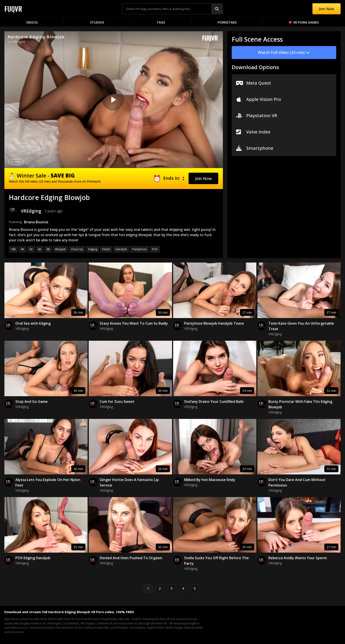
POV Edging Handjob (33, 558)
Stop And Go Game (32, 402)
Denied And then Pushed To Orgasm (131, 558)
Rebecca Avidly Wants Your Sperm (298, 558)
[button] (203, 178)
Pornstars (227, 22)
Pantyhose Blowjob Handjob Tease (214, 323)
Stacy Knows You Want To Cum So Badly (134, 323)
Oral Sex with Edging (33, 323)
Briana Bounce (36, 222)
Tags (161, 22)
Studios (97, 22)
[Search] (217, 9)
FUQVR (13, 9)
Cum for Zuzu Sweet (117, 402)
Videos (32, 22)
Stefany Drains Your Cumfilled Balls (214, 402)
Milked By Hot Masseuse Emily (210, 480)
